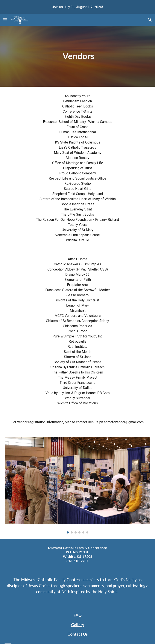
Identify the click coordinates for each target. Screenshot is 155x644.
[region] (77, 7)
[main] (77, 56)
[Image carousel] (77, 485)
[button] (5, 20)
